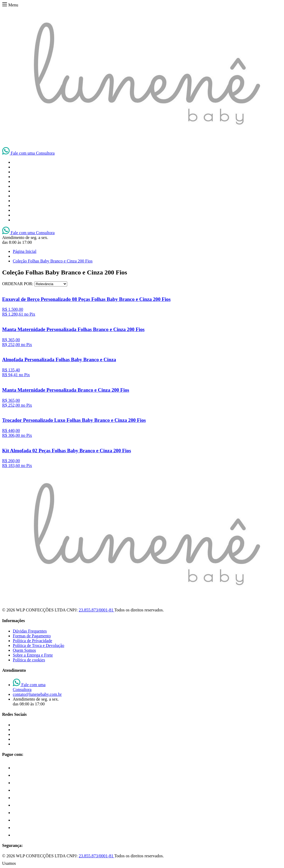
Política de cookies (29, 660)
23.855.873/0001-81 (96, 610)
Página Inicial (25, 251)
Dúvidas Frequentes (30, 631)
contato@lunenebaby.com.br (37, 694)
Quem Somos (24, 650)
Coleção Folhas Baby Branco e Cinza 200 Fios (53, 261)
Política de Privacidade (33, 641)
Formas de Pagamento (32, 636)
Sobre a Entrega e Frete (33, 655)
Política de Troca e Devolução (39, 645)
